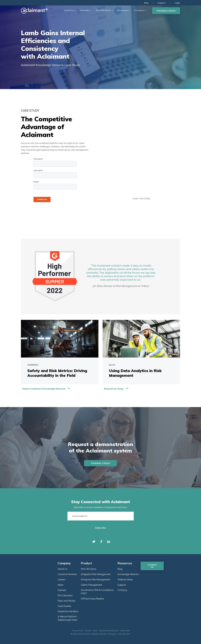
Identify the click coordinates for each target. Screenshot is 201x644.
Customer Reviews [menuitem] (67, 574)
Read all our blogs (114, 389)
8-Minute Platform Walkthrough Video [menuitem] (67, 618)
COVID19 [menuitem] (122, 590)
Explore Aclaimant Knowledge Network (44, 389)
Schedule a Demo (166, 11)
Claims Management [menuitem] (91, 585)
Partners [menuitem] (62, 590)
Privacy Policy (78, 631)
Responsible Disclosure (109, 631)
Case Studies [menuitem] (64, 606)
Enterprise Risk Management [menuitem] (96, 580)
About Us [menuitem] (62, 569)
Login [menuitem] (177, 3)
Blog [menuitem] (146, 3)
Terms (95, 631)
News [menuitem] (61, 585)
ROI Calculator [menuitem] (65, 595)
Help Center (125, 631)
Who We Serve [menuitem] (88, 569)
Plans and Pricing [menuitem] (66, 601)
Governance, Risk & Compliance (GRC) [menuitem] (97, 592)
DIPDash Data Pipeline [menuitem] (92, 599)
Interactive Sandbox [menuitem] (68, 611)
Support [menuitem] (161, 3)
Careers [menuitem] (62, 580)
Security (88, 631)
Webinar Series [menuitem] (125, 580)
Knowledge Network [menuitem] (128, 574)
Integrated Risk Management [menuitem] (96, 574)
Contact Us (152, 566)
